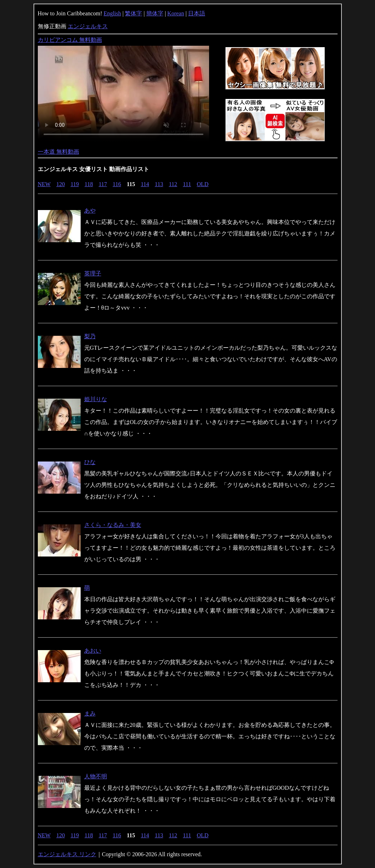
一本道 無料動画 (59, 152)
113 (159, 184)
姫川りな (96, 399)
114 (145, 184)
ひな (90, 462)
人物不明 (96, 776)
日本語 (197, 13)
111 (187, 184)
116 (117, 184)
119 (75, 184)
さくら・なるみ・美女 (113, 525)
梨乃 (90, 336)
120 (61, 184)
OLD (202, 184)
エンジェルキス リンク (67, 854)
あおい (93, 651)
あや (90, 211)
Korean (176, 13)
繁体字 (133, 13)
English (112, 13)
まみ (90, 714)
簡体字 (155, 13)
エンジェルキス (88, 26)
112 (173, 184)
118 (89, 184)
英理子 (93, 273)
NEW (44, 184)
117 (103, 184)
